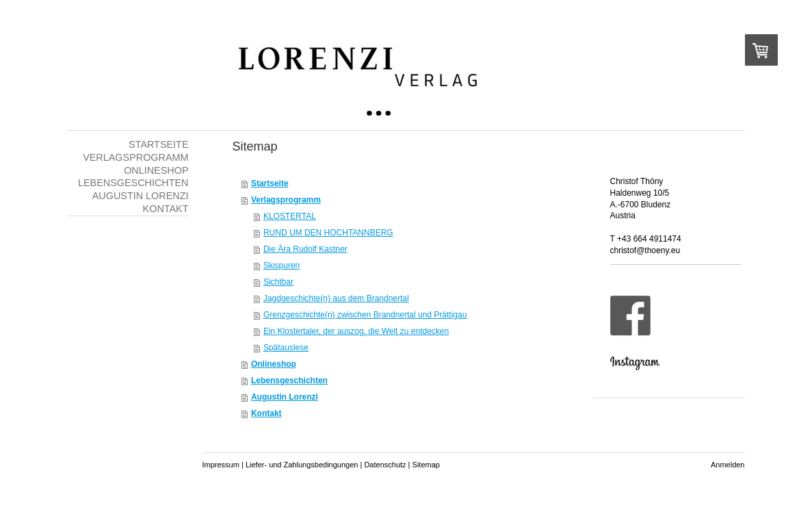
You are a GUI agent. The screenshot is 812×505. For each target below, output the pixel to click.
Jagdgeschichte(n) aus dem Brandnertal (336, 298)
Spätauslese (286, 348)
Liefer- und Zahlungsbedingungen (302, 465)
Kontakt (266, 413)
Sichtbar (278, 282)
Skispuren (281, 266)
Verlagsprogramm (286, 200)
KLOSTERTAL (290, 216)
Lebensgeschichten (289, 380)
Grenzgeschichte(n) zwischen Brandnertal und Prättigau (365, 315)
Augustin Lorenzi (285, 397)
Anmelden (728, 465)
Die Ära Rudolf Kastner (305, 249)
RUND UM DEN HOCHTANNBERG (328, 233)
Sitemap (426, 465)
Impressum (221, 465)
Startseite (270, 183)
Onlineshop (274, 364)
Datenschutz (385, 465)
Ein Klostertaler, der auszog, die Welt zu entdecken (356, 331)
